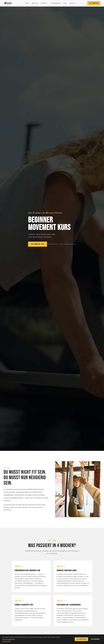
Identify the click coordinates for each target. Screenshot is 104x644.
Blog (65, 3)
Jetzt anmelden (94, 3)
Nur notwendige (95, 639)
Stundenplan (56, 3)
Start (27, 3)
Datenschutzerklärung (8, 639)
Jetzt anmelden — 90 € (38, 244)
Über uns (35, 3)
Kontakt (72, 3)
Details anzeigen (6, 641)
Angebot (44, 3)
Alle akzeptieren (81, 639)
